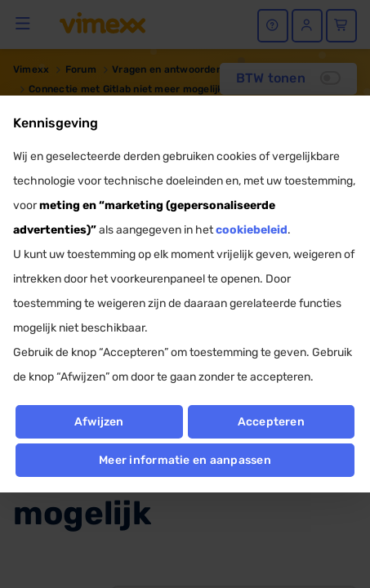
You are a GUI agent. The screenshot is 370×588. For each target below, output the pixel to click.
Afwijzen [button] (99, 422)
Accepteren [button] (271, 422)
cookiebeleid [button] (252, 230)
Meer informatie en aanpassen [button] (185, 460)
